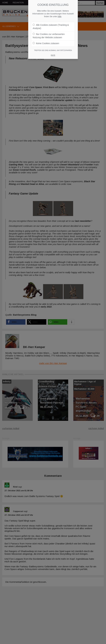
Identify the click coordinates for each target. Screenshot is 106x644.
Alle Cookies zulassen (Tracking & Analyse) (51, 27)
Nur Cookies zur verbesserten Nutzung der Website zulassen (49, 36)
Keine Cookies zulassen (46, 43)
